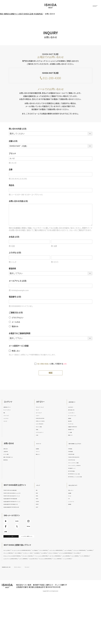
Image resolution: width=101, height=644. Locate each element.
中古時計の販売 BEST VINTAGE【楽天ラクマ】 (18, 510)
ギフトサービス (72, 424)
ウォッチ (39, 410)
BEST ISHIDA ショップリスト (79, 444)
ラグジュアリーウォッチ (44, 407)
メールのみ (16, 322)
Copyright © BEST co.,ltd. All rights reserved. (51, 620)
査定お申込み (9, 460)
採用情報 (70, 505)
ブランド (12, 154)
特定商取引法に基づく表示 (11, 597)
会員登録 (39, 449)
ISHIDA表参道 (72, 452)
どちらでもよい (18, 318)
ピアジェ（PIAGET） (55, 580)
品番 (11, 170)
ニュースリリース (73, 502)
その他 (38, 435)
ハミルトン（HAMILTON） (54, 588)
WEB (38, 491)
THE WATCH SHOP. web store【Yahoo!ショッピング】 (20, 494)
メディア (40, 486)
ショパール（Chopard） (38, 574)
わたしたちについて (76, 486)
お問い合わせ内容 (18, 202)
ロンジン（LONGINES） (12, 585)
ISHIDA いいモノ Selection (44, 421)
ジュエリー (40, 416)
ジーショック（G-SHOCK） (70, 588)
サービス (70, 496)
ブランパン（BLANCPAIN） (74, 571)
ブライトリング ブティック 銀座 (77, 463)
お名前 (14, 237)
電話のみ (15, 327)
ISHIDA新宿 (71, 449)
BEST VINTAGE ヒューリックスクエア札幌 (80, 477)
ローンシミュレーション (75, 416)
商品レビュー (40, 455)
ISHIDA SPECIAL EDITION (44, 419)
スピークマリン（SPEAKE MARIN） (61, 583)
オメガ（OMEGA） (76, 574)
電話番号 (15, 297)
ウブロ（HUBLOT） (61, 577)
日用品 (38, 430)
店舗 (13, 142)
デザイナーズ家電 (42, 427)
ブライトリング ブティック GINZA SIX (79, 466)
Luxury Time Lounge (74, 460)
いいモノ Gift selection (43, 424)
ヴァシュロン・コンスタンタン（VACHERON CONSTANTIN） (36, 571)
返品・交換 (71, 421)
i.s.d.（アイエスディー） (43, 433)
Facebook (9, 538)
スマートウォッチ (42, 413)
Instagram (31, 529)
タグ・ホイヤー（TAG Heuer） (13, 580)
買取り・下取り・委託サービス (14, 457)
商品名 (12, 186)
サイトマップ (44, 597)
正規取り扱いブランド (12, 407)
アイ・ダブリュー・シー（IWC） (46, 577)
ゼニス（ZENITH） (73, 577)
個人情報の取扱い (44, 364)
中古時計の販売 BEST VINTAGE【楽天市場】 (18, 503)
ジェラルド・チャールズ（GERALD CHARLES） (51, 585)
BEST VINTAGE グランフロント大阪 (78, 474)
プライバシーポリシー (29, 597)
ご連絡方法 (16, 313)
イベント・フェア (10, 416)
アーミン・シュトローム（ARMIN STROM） (38, 583)
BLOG (20, 529)
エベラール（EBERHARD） (73, 585)
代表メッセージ (72, 491)
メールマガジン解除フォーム (28, 556)
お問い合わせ (9, 449)
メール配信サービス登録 (19, 346)
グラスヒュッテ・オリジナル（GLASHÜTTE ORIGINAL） (78, 580)
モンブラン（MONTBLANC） (28, 585)
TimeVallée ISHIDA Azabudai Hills (78, 457)
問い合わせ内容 (18, 129)
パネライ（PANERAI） (30, 577)
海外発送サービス (73, 430)
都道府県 (12, 269)
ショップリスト (10, 419)
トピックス (8, 421)
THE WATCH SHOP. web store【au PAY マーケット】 (19, 499)
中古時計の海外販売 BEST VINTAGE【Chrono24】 (19, 513)
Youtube (9, 529)
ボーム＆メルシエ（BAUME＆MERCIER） (33, 588)
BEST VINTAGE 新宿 (74, 471)
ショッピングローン (74, 413)
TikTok (31, 538)
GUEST (39, 507)
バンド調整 (71, 433)
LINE (9, 547)
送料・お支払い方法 (73, 410)
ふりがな (15, 253)
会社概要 (70, 493)
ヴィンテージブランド (12, 410)
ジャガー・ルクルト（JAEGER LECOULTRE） (18, 574)
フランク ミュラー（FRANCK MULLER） (58, 574)
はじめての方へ (72, 407)
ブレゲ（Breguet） (60, 571)
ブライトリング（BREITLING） (14, 577)
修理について (72, 435)
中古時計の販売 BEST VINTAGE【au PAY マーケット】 (19, 507)
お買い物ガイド (74, 402)
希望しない (16, 351)
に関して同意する (52, 364)
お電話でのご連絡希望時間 (20, 334)
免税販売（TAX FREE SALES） (76, 427)
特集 (6, 413)
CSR (69, 499)
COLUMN (39, 502)
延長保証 (70, 419)
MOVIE (38, 496)
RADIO (38, 499)
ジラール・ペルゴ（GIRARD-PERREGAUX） (35, 580)
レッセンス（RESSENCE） (80, 583)
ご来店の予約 (9, 452)
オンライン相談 (10, 455)
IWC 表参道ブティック (74, 469)
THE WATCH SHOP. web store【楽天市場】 (17, 491)
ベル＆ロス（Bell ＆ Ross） (12, 588)
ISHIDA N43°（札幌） (73, 455)
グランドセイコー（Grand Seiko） (15, 583)
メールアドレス (18, 281)
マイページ (41, 444)
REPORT (39, 505)
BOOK (38, 493)
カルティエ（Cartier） (11, 571)
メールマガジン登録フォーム (12, 556)
